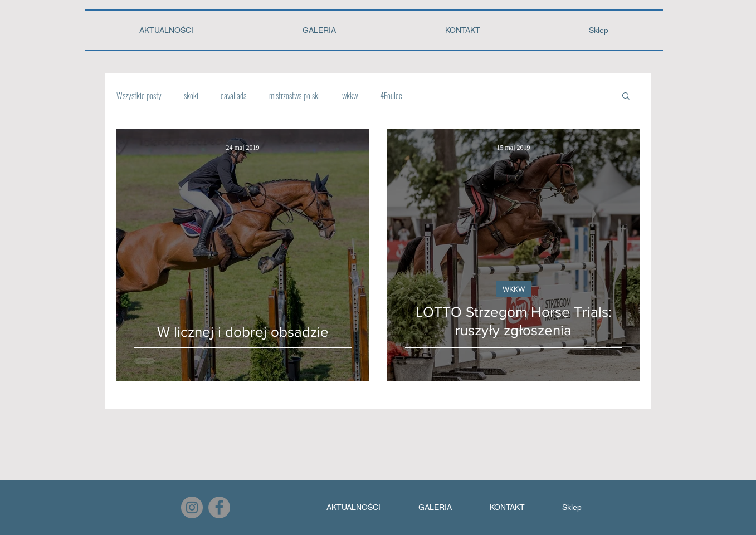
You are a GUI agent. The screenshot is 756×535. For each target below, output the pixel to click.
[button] (626, 97)
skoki (191, 95)
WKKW (514, 289)
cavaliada (234, 95)
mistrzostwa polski (294, 95)
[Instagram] (192, 507)
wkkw (350, 95)
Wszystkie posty (139, 95)
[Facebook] (219, 507)
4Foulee (391, 95)
